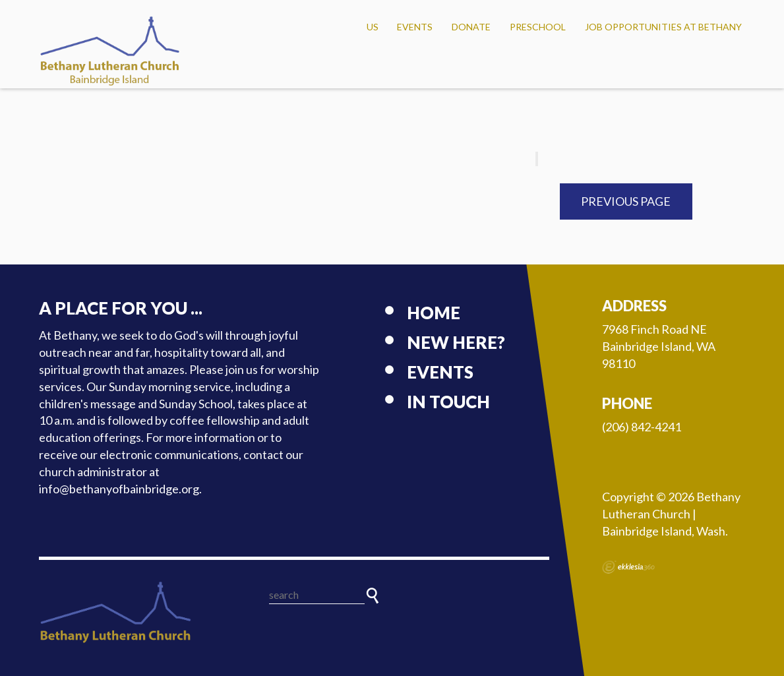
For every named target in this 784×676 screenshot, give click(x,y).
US (373, 27)
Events (415, 27)
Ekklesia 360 (628, 567)
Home (434, 313)
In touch (448, 402)
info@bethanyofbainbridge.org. (120, 489)
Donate (471, 27)
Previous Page (626, 201)
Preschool (538, 27)
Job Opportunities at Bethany (663, 27)
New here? (456, 342)
